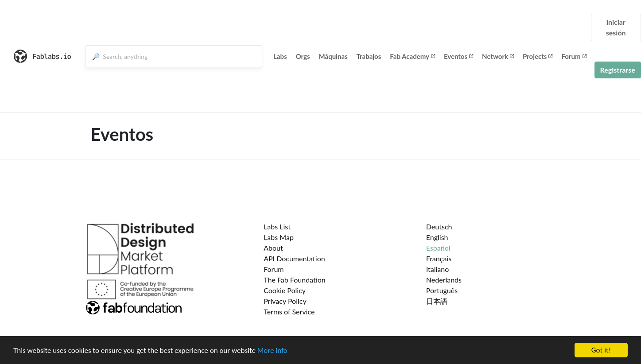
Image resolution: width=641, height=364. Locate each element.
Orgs (303, 56)
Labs (280, 56)
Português (442, 290)
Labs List (277, 227)
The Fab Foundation (295, 280)
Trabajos (369, 56)
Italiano (438, 269)
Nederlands (444, 280)
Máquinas (333, 56)
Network (498, 56)
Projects (538, 56)
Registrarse (618, 70)
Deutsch (439, 227)
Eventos (458, 56)
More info (272, 351)
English (437, 237)
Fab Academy (412, 56)
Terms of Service (289, 312)
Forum (574, 56)
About (273, 248)
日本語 (437, 301)
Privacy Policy (285, 301)
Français (439, 258)
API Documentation (294, 258)
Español (438, 248)
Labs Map (279, 237)
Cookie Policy (285, 290)
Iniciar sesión (616, 27)
